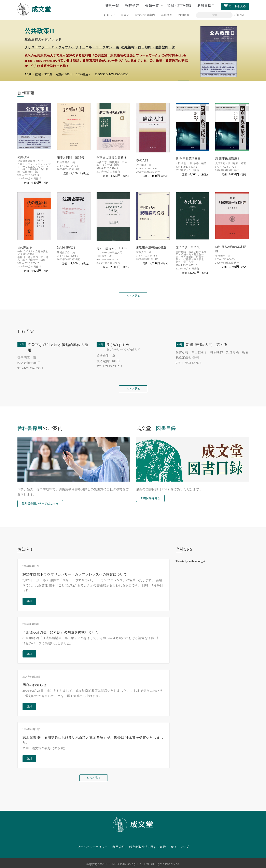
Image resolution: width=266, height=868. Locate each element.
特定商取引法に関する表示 (148, 847)
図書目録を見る (150, 498)
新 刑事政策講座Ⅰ (228, 159)
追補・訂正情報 (179, 6)
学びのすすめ (118, 345)
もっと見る (133, 296)
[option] (133, 51)
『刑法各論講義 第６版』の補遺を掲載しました (61, 632)
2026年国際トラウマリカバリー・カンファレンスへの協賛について (75, 574)
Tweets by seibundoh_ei (190, 561)
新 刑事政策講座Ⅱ (188, 159)
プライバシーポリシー (92, 847)
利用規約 (118, 847)
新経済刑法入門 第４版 (207, 345)
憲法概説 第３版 (188, 247)
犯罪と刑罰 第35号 (71, 158)
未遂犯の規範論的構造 (151, 247)
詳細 (29, 601)
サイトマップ (180, 847)
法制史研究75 (66, 248)
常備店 (125, 15)
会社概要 (167, 15)
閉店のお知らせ (35, 685)
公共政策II (25, 157)
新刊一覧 (112, 6)
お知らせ (109, 15)
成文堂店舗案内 (145, 15)
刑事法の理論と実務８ (112, 158)
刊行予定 (132, 6)
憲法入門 (142, 160)
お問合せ (184, 15)
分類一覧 (152, 6)
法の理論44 (25, 248)
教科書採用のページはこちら (40, 504)
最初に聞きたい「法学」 (113, 249)
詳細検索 (239, 15)
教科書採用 (206, 6)
